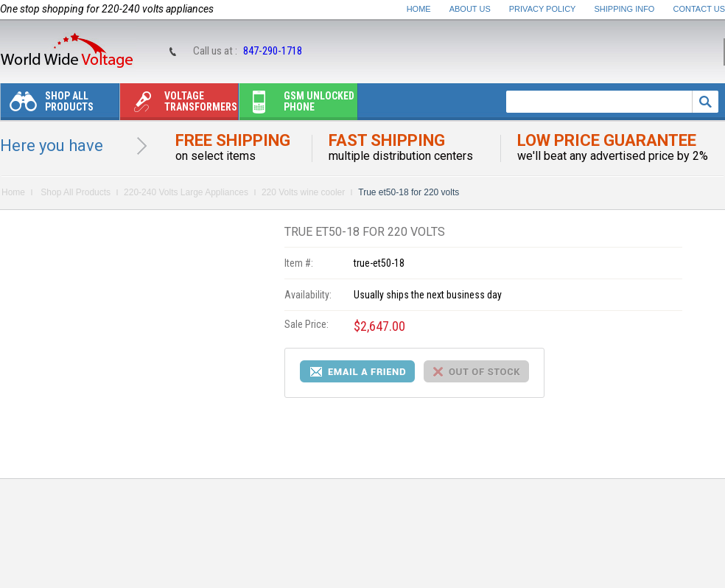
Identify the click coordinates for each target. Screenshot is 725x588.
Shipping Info (625, 9)
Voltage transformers (179, 105)
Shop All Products (47, 105)
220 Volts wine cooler (303, 192)
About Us (470, 9)
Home (419, 9)
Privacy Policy (543, 9)
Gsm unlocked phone (297, 105)
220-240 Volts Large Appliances (186, 192)
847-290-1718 (273, 51)
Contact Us (700, 9)
